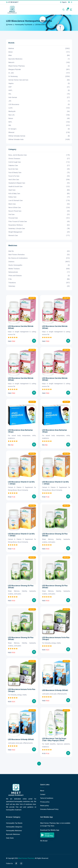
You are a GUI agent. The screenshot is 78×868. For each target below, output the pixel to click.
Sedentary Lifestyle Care (39, 229)
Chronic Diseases (39, 159)
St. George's (39, 129)
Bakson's (39, 63)
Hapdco (39, 84)
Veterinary (39, 286)
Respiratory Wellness (39, 225)
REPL (39, 122)
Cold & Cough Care (39, 162)
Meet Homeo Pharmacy (26, 858)
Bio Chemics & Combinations (39, 258)
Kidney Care (39, 197)
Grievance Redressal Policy (49, 809)
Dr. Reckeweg (39, 76)
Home (9, 25)
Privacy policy (45, 802)
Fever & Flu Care (39, 176)
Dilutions (39, 262)
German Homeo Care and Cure (39, 80)
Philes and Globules (39, 276)
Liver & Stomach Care (39, 201)
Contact (43, 794)
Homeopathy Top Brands (24, 25)
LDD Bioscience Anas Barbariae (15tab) (20, 431)
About (42, 791)
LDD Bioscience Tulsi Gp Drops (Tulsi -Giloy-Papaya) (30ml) (54, 739)
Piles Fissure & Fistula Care (39, 222)
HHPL (39, 90)
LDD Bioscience (39, 105)
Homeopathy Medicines (14, 831)
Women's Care (39, 236)
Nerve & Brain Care (39, 208)
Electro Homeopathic (39, 265)
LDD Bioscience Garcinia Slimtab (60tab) (21, 327)
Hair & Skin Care (39, 180)
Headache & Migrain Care (39, 183)
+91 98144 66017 (12, 2)
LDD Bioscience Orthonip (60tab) (55, 690)
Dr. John (39, 73)
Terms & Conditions (47, 798)
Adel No (39, 251)
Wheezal (39, 132)
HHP (39, 87)
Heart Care (39, 190)
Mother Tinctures (39, 269)
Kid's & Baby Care (39, 194)
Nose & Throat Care (39, 211)
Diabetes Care (39, 166)
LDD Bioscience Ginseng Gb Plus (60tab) (55, 535)
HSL (39, 94)
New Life (39, 115)
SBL (39, 125)
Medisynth (39, 111)
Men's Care (39, 204)
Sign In (63, 2)
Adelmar (39, 49)
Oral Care (39, 215)
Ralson (39, 119)
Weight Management (39, 232)
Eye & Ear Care (39, 169)
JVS (39, 101)
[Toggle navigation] (71, 10)
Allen (39, 55)
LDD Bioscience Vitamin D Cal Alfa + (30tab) (21, 483)
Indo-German (39, 98)
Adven (39, 52)
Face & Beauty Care (39, 173)
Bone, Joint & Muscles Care (39, 155)
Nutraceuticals (39, 272)
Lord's (39, 108)
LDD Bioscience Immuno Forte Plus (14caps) (56, 638)
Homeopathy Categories (14, 827)
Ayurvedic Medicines (39, 59)
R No (39, 279)
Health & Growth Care (39, 187)
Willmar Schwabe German (39, 136)
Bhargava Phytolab (39, 70)
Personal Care (39, 218)
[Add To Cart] (34, 341)
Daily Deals (10, 838)
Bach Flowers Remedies (39, 255)
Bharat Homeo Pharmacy (39, 66)
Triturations (39, 283)
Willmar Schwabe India (39, 140)
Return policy (44, 806)
